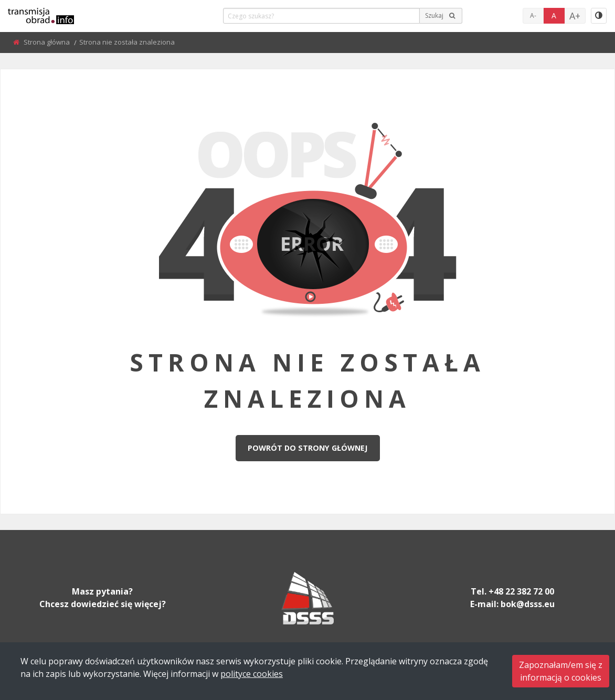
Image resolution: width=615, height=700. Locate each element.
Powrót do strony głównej (307, 448)
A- (533, 15)
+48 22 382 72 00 (521, 591)
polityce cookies (252, 674)
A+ (575, 16)
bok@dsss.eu (528, 604)
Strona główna (47, 42)
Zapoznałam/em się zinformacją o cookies (561, 671)
